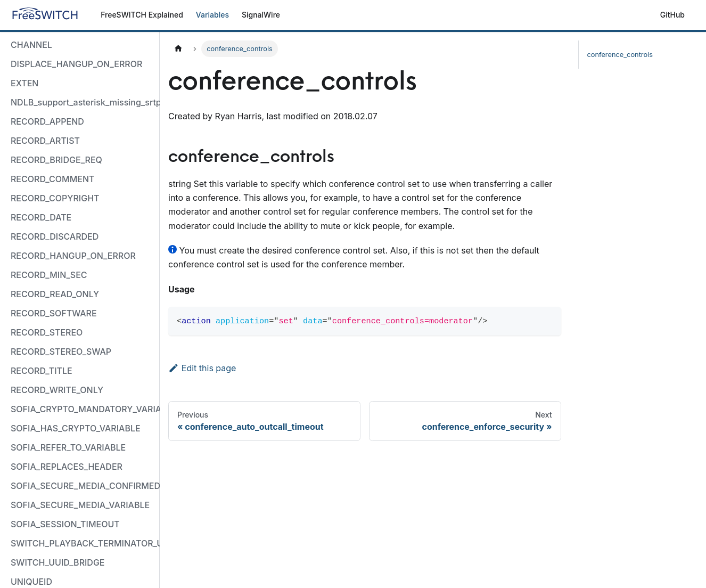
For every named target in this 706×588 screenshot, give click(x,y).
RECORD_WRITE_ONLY (57, 390)
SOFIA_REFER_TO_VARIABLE (68, 447)
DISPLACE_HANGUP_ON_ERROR (76, 64)
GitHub (672, 15)
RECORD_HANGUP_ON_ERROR (73, 256)
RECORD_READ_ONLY (55, 294)
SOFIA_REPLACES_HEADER (67, 467)
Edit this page (202, 368)
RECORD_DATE (41, 217)
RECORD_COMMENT (52, 179)
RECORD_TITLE (42, 371)
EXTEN (24, 83)
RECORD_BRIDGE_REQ (56, 160)
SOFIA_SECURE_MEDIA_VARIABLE (80, 505)
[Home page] (178, 49)
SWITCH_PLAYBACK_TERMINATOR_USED (83, 543)
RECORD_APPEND (47, 121)
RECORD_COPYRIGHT (55, 198)
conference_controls (620, 55)
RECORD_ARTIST (45, 141)
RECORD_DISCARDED (55, 236)
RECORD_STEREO (47, 332)
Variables (212, 15)
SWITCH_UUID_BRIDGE (58, 562)
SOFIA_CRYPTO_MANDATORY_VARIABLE (83, 409)
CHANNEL (31, 45)
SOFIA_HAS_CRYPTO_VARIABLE (76, 428)
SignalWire (261, 15)
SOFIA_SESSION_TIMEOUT (65, 524)
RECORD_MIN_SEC (49, 275)
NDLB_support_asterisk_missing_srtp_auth (83, 102)
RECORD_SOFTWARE (54, 313)
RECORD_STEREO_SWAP (61, 352)
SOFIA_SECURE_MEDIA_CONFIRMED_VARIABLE (83, 486)
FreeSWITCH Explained (142, 15)
